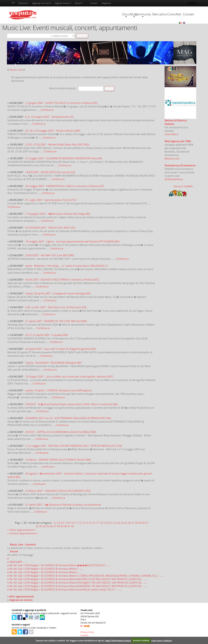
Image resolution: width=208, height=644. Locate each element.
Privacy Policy (87, 632)
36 (51, 526)
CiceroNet (160, 14)
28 (137, 523)
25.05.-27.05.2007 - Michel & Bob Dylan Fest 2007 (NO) (57, 145)
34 (44, 526)
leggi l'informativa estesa (118, 640)
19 (105, 523)
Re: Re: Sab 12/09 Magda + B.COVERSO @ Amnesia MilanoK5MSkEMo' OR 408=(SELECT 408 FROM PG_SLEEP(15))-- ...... (77, 586)
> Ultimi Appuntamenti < (22, 530)
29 (140, 523)
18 (101, 523)
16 (94, 523)
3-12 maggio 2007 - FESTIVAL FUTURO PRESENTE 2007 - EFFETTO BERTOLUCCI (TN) (74, 446)
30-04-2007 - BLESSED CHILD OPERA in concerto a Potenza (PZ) (62, 280)
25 (126, 523)
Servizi (79, 3)
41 (69, 526)
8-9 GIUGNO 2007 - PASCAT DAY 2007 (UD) (50, 228)
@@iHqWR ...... (17, 562)
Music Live (16, 70)
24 (122, 523)
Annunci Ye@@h (183, 187)
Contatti (180, 14)
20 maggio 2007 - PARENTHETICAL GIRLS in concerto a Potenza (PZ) (65, 186)
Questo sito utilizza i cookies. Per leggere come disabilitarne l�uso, (70, 640)
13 (83, 523)
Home (192, 3)
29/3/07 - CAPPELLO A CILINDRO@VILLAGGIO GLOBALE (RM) (61, 432)
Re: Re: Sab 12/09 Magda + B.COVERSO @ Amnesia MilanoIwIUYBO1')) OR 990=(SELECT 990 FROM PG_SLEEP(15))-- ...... (77, 579)
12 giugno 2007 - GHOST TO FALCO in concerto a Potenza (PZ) (61, 103)
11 (76, 523)
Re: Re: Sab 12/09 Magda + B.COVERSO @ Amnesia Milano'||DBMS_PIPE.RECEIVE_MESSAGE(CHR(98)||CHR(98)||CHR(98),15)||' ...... (85, 576)
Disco (81, 15)
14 (87, 523)
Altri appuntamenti (22, 597)
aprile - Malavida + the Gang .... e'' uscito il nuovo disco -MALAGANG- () (66, 266)
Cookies (85, 635)
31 (147, 523)
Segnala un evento (21, 600)
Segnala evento (63, 3)
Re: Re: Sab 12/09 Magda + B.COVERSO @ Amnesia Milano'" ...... (45, 569)
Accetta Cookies (141, 640)
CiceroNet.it (172, 134)
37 (55, 526)
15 (90, 523)
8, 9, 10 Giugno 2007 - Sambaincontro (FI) (49, 117)
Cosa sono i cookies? (162, 640)
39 (62, 526)
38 (58, 526)
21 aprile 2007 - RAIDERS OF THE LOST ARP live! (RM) (56, 321)
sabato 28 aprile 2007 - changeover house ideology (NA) (58, 294)
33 (41, 526)
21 (112, 523)
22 (115, 523)
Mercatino (141, 14)
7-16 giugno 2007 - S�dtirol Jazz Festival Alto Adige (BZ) (58, 214)
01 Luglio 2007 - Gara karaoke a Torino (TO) (51, 200)
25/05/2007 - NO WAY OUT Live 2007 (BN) (50, 255)
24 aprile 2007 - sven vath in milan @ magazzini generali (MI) (61, 349)
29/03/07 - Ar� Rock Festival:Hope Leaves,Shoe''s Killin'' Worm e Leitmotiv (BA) (72, 404)
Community (120, 15)
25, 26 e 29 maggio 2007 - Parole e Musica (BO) (53, 131)
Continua (47, 110)
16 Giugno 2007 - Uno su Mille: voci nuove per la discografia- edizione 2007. (70, 377)
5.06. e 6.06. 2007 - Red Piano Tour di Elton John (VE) (56, 307)
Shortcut (23, 3)
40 (65, 526)
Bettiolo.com (172, 159)
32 (37, 526)
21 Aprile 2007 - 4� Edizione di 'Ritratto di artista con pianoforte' (63, 505)
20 (108, 523)
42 (73, 526)
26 (129, 523)
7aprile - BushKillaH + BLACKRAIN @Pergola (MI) (53, 363)
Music (101, 15)
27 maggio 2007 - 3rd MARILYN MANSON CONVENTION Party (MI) (64, 159)
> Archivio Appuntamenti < (23, 533)
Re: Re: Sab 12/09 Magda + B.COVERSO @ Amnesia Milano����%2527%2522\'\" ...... (59, 565)
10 (73, 523)
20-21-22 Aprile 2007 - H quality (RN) (47, 335)
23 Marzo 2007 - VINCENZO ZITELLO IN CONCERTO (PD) (58, 491)
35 (48, 526)
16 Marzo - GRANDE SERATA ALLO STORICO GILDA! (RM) (58, 460)
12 (80, 523)
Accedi (93, 3)
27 (133, 523)
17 (98, 523)
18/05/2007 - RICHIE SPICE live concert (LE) (50, 172)
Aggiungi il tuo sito (42, 3)
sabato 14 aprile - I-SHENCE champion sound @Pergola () (59, 391)
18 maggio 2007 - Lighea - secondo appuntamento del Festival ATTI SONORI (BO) (72, 242)
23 (119, 523)
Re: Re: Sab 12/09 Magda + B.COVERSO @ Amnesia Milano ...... (45, 572)
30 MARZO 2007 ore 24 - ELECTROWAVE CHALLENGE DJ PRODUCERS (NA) (68, 418)
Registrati (106, 3)
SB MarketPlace (174, 179)
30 (144, 523)
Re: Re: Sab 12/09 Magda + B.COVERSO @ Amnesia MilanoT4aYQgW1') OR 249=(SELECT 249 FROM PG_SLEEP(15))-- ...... (77, 583)
